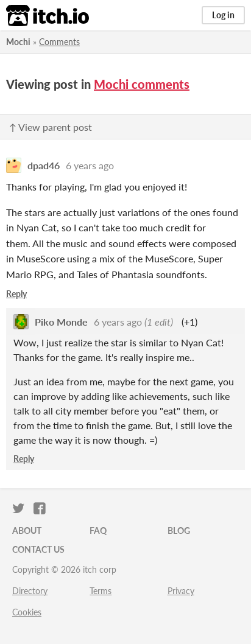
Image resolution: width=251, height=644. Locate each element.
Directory (30, 591)
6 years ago (90, 165)
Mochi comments (142, 84)
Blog (179, 530)
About (27, 530)
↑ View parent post (51, 127)
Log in (223, 15)
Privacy (181, 591)
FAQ (98, 530)
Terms (101, 591)
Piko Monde (61, 322)
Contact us (38, 549)
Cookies (27, 612)
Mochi (18, 42)
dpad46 (44, 165)
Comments (59, 42)
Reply (16, 294)
